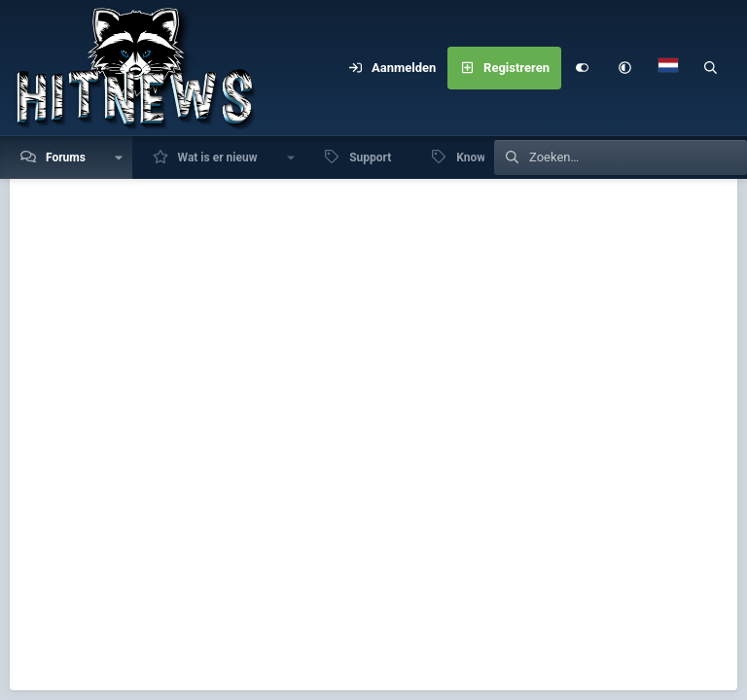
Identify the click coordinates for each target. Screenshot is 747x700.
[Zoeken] (711, 68)
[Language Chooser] (668, 68)
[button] (625, 68)
